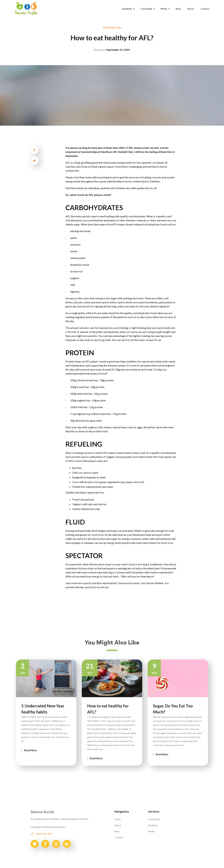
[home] (26, 8)
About (118, 825)
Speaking (153, 825)
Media (151, 831)
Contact (119, 837)
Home (118, 819)
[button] (128, 9)
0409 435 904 (44, 834)
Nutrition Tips (112, 27)
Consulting (154, 819)
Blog (117, 831)
